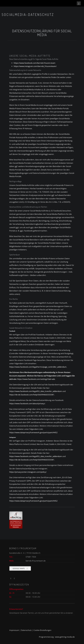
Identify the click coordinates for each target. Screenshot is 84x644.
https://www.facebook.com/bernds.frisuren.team (35, 63)
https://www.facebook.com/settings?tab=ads (36, 379)
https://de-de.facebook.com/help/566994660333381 (32, 395)
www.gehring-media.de (65, 637)
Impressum (14, 630)
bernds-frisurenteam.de (36, 561)
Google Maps (19, 571)
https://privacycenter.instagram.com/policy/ (28, 472)
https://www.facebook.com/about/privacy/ (27, 403)
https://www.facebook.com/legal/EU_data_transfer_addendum (36, 391)
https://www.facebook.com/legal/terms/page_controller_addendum (38, 367)
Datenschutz (26, 630)
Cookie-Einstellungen (42, 630)
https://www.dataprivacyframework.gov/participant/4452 (33, 432)
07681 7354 (31, 557)
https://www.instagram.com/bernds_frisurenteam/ (35, 66)
